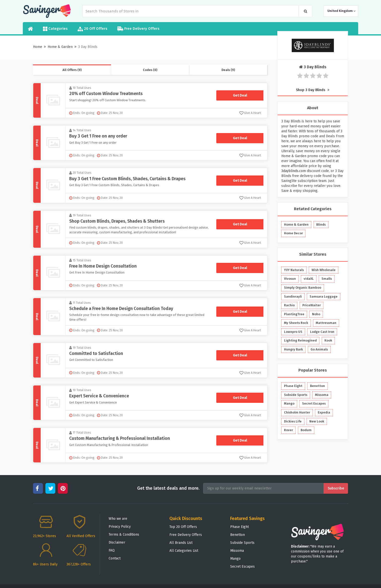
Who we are (118, 519)
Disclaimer (117, 542)
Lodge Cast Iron (322, 332)
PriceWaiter (312, 305)
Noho (316, 314)
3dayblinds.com (294, 171)
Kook (328, 340)
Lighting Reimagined (300, 340)
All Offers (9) (72, 70)
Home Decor (293, 233)
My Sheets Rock (296, 323)
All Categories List (184, 551)
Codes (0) (150, 70)
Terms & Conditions (124, 535)
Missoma (322, 395)
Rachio (289, 305)
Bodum (306, 430)
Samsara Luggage (324, 296)
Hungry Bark (293, 349)
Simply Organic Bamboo (303, 288)
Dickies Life (293, 421)
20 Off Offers (93, 29)
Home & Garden (60, 47)
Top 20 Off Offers (183, 527)
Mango (289, 403)
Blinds (321, 225)
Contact (115, 558)
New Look (317, 421)
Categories (55, 29)
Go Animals (319, 349)
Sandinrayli (293, 296)
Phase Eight (293, 386)
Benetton (317, 386)
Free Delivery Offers (138, 29)
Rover (288, 430)
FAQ (112, 550)
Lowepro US (293, 332)
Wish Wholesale (324, 270)
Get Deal (240, 95)
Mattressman (326, 323)
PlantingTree (294, 314)
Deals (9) (228, 70)
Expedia (324, 412)
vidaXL (309, 279)
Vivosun (290, 279)
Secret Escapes (314, 403)
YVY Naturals (294, 270)
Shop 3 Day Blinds (313, 90)
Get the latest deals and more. (168, 488)
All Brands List (181, 543)
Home (38, 47)
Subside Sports (296, 395)
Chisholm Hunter (297, 412)
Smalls (327, 279)
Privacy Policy (120, 527)
